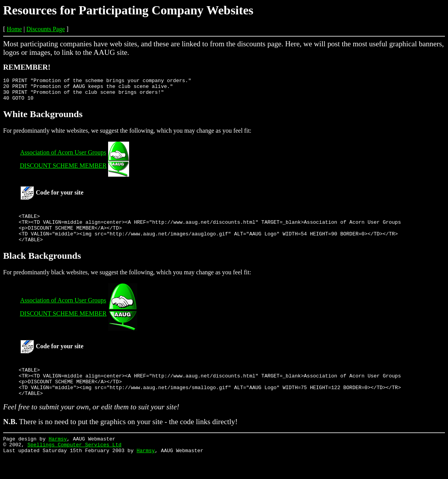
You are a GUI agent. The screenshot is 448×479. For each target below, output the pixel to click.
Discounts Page (46, 29)
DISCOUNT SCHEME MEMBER (63, 170)
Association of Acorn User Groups (63, 157)
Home (14, 29)
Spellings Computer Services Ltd (74, 465)
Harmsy (58, 458)
